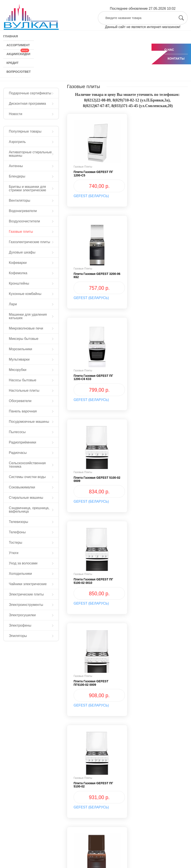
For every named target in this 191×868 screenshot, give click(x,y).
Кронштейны (19, 283)
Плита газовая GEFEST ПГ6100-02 (91, 581)
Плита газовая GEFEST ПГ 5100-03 (157, 683)
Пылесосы (17, 432)
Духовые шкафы (22, 252)
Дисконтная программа (27, 104)
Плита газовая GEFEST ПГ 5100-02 (93, 479)
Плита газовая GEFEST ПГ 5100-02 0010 (93, 377)
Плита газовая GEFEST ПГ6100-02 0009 (155, 377)
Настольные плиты (24, 390)
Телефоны (17, 532)
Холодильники (20, 574)
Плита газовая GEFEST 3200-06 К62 (159, 173)
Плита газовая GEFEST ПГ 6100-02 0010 (157, 581)
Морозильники (21, 349)
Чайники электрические (28, 584)
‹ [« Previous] (74, 734)
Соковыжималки (22, 487)
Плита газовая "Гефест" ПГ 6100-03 (94, 683)
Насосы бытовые (23, 380)
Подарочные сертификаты (30, 93)
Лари (13, 304)
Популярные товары (25, 131)
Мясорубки (18, 370)
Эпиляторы (18, 636)
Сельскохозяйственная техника (27, 465)
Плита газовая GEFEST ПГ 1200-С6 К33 (93, 275)
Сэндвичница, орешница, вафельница (29, 510)
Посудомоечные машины (29, 422)
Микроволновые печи (26, 328)
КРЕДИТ (13, 63)
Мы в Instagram (19, 852)
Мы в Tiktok (64, 852)
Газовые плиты (21, 232)
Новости (16, 114)
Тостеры (16, 542)
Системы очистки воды (27, 477)
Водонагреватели (23, 211)
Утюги (14, 553)
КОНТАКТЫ (176, 59)
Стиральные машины (26, 498)
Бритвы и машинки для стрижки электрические (28, 188)
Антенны (16, 166)
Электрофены (20, 625)
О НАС (169, 50)
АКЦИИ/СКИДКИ (18, 53)
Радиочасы (18, 453)
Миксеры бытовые (24, 339)
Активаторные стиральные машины (30, 154)
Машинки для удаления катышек (28, 316)
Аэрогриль (17, 142)
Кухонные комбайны (25, 294)
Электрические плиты (26, 594)
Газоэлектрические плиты (29, 242)
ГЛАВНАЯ (11, 36)
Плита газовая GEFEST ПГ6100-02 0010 (155, 479)
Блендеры (17, 176)
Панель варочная (23, 411)
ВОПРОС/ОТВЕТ (19, 72)
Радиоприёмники (22, 442)
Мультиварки (19, 359)
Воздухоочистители (24, 221)
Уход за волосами (23, 563)
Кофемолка (18, 273)
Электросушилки (22, 615)
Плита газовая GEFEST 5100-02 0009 (159, 275)
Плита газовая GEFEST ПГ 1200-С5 (93, 173)
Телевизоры (18, 522)
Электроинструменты (26, 605)
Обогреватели (20, 401)
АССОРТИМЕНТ (18, 45)
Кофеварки (18, 263)
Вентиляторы (20, 200)
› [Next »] (130, 734)
